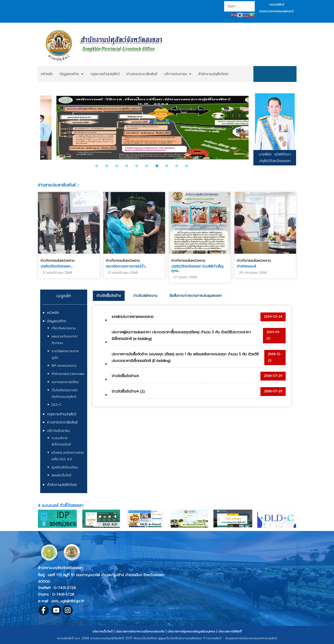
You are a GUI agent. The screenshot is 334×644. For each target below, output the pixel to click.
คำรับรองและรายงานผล (68, 374)
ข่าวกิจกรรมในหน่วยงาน (57, 261)
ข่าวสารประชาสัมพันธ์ (62, 422)
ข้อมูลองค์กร (57, 321)
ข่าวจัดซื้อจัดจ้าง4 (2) (128, 391)
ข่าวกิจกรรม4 (247, 266)
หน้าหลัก (53, 313)
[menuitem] (47, 74)
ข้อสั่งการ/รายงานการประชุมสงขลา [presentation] (196, 296)
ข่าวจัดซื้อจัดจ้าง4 (125, 376)
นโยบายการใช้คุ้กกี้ (230, 631)
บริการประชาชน (58, 431)
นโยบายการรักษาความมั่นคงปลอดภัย (140, 631)
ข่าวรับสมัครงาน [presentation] (145, 296)
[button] (99, 166)
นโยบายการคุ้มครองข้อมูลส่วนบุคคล (191, 631)
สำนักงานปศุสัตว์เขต (62, 485)
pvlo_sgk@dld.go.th (68, 601)
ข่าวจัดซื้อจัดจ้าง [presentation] (109, 296)
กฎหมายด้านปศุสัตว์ (62, 414)
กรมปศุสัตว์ (277, 4)
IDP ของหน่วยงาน (64, 366)
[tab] (109, 296)
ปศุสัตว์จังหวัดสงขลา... (57, 266)
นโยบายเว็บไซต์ (103, 631)
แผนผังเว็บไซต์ (61, 475)
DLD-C (57, 405)
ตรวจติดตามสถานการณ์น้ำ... (126, 266)
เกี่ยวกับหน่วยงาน (64, 328)
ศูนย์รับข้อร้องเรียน (65, 467)
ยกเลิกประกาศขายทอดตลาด (133, 317)
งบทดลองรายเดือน (65, 382)
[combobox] (239, 6)
